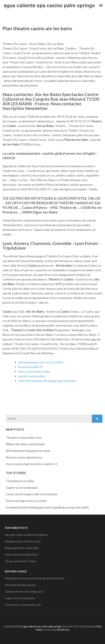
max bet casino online (32, 376)
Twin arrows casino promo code (23, 605)
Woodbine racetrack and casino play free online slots (35, 578)
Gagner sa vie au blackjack (22, 488)
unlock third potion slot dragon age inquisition (47, 381)
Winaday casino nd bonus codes (23, 541)
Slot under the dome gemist (20, 585)
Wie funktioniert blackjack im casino (28, 451)
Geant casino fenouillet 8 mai (21, 554)
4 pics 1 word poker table (34, 371)
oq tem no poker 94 (30, 367)
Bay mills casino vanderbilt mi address (26, 535)
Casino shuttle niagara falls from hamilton (32, 494)
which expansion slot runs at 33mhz (41, 362)
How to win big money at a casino (26, 501)
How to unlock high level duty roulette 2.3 (32, 464)
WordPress (63, 630)
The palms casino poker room (24, 438)
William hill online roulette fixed (25, 444)
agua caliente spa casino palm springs (49, 5)
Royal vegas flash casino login (22, 548)
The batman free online (20, 481)
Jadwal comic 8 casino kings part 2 (24, 591)
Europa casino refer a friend (21, 561)
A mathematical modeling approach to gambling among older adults (47, 507)
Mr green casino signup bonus (24, 457)
